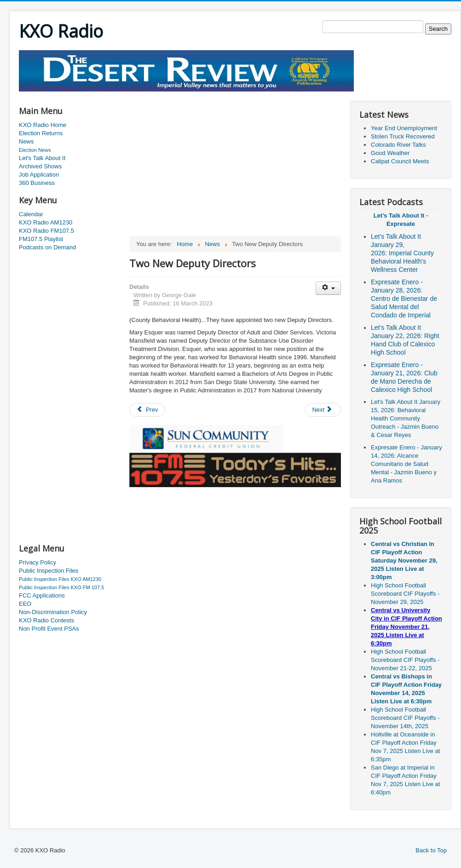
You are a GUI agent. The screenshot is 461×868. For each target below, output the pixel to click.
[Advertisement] (186, 95)
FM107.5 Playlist (41, 239)
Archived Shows (40, 166)
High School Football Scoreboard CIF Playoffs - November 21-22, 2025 (405, 660)
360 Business (37, 183)
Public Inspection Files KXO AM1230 (60, 579)
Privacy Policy (37, 562)
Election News (35, 150)
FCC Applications (42, 595)
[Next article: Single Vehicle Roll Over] (323, 410)
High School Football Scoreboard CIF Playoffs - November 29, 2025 (405, 594)
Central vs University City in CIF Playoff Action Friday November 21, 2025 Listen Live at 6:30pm (406, 627)
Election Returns (41, 133)
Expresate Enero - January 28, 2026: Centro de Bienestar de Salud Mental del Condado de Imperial (404, 299)
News (26, 141)
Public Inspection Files (49, 571)
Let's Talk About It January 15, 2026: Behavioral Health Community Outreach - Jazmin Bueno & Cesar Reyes (406, 418)
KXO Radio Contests (46, 620)
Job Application (39, 175)
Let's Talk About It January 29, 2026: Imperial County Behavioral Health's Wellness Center (402, 253)
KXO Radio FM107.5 (46, 231)
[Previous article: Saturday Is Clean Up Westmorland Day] (147, 410)
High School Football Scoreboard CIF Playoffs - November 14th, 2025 (405, 718)
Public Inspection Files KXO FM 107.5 (61, 587)
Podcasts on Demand (47, 247)
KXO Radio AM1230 (46, 222)
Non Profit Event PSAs (49, 629)
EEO (25, 604)
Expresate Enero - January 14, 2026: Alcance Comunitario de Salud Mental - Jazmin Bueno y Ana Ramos (406, 464)
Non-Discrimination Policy (53, 612)
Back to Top (431, 850)
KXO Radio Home (43, 125)
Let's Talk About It (42, 158)
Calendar (31, 214)
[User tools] (328, 288)
